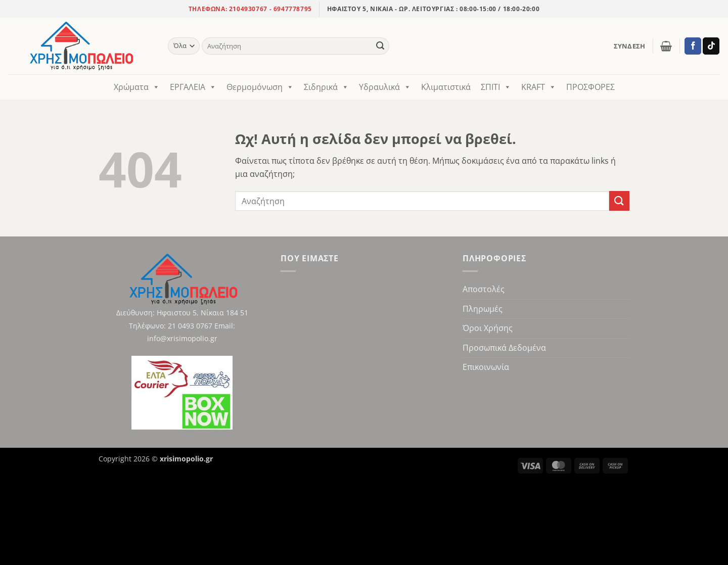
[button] (630, 46)
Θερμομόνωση (260, 87)
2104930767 (247, 9)
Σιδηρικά (326, 87)
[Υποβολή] (380, 46)
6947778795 (293, 9)
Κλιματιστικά (446, 87)
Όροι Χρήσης (488, 328)
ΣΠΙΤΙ (496, 87)
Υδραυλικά (385, 87)
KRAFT (539, 87)
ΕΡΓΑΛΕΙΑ (193, 87)
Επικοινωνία (486, 367)
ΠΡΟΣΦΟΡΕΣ (590, 87)
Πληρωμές (483, 309)
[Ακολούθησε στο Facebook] (693, 46)
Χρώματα (137, 87)
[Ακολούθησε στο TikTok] (711, 46)
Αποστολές (484, 289)
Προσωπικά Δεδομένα (504, 348)
